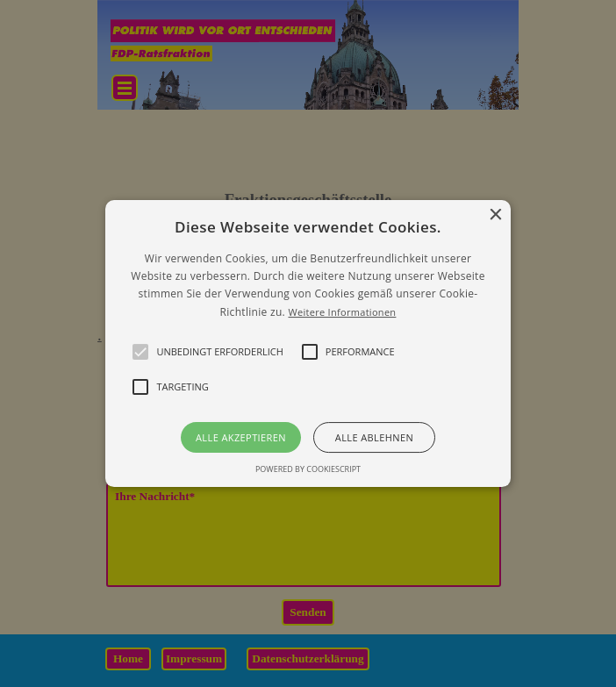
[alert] (308, 343)
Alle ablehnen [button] (374, 437)
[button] (308, 344)
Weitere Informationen (342, 312)
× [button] (495, 215)
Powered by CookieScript (308, 469)
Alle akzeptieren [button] (241, 437)
